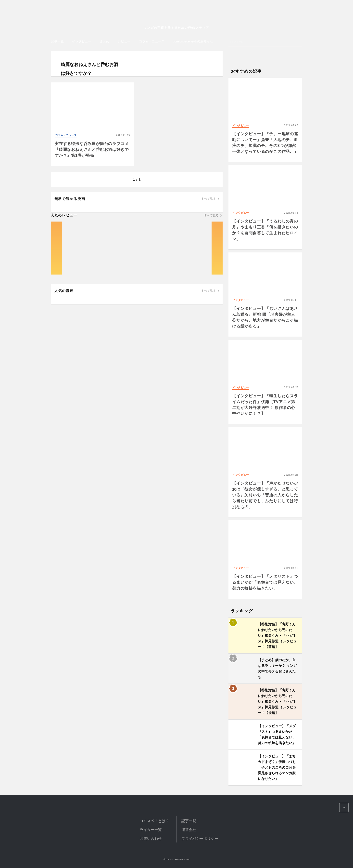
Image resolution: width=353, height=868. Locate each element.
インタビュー (82, 41)
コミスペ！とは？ (154, 821)
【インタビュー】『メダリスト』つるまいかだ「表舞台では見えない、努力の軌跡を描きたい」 (265, 582)
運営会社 (189, 830)
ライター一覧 (151, 830)
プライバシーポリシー (200, 838)
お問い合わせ (151, 838)
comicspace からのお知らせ (193, 41)
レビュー (124, 41)
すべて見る (208, 199)
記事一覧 (57, 41)
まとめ (105, 41)
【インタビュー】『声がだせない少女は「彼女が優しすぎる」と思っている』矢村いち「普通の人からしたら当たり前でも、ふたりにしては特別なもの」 (265, 495)
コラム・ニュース (152, 41)
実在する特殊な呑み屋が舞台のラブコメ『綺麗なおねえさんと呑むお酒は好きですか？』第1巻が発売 (92, 150)
